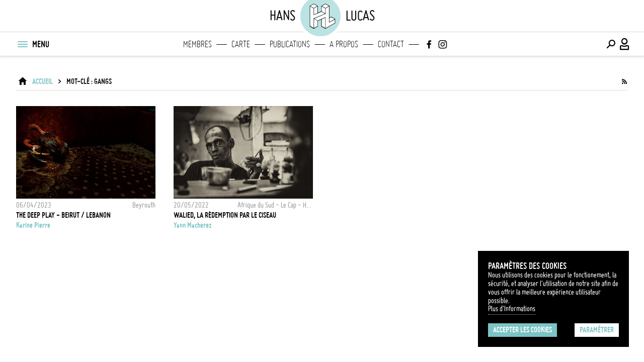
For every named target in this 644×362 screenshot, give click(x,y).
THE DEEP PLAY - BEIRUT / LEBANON (63, 215)
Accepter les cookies (522, 330)
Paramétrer (597, 330)
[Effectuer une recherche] (611, 44)
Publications (290, 44)
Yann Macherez (192, 225)
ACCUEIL (43, 81)
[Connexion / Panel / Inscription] (625, 44)
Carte (241, 44)
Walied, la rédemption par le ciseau (225, 215)
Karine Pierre (33, 225)
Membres (197, 44)
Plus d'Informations (512, 309)
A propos (344, 44)
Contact (391, 44)
